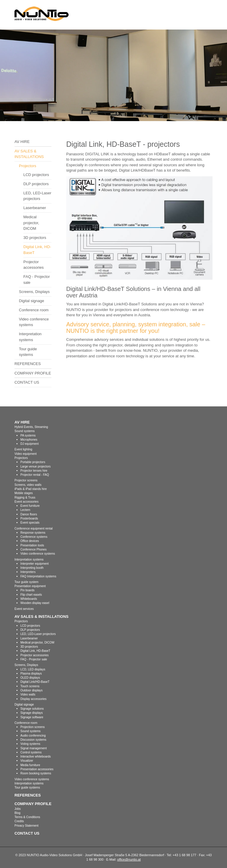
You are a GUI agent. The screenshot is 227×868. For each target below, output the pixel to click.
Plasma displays (31, 674)
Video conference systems (34, 322)
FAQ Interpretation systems (38, 576)
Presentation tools (32, 545)
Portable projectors (33, 462)
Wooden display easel (35, 603)
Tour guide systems (28, 352)
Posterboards (29, 518)
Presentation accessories (37, 769)
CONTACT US (27, 382)
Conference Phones (33, 549)
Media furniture (30, 765)
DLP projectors (36, 184)
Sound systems (30, 731)
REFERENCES (28, 364)
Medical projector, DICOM (31, 223)
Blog (17, 813)
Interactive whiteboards (36, 757)
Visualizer (27, 761)
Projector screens (26, 480)
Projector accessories (34, 265)
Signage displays (32, 713)
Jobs (18, 809)
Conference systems (34, 537)
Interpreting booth (32, 568)
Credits (19, 821)
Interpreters (28, 572)
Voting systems (30, 744)
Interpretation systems (30, 337)
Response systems (33, 533)
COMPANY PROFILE (33, 373)
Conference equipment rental (34, 529)
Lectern (25, 510)
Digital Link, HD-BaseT (37, 250)
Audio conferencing (33, 736)
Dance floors (29, 514)
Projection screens (33, 727)
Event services (24, 609)
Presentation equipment (30, 586)
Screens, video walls (28, 485)
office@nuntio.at (129, 859)
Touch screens (30, 686)
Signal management (34, 748)
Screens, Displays (34, 292)
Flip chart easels (31, 595)
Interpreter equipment (35, 564)
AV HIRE (22, 142)
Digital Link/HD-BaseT (35, 682)
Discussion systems (33, 740)
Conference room (34, 310)
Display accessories (33, 699)
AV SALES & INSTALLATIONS (29, 154)
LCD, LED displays (33, 669)
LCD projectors (36, 175)
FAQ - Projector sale (37, 280)
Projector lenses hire (34, 471)
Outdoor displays (31, 690)
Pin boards (27, 590)
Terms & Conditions (27, 817)
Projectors (28, 166)
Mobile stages (24, 493)
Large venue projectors (35, 466)
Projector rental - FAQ (35, 475)
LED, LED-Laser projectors (37, 196)
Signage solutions (32, 709)
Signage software (32, 717)
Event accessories (26, 502)
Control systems (31, 752)
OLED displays (30, 678)
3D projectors (35, 238)
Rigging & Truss (25, 497)
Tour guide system (26, 582)
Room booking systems (36, 773)
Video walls (28, 694)
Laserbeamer (35, 208)
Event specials (30, 523)
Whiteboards (29, 599)
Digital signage (31, 301)
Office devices (30, 541)
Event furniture (30, 506)
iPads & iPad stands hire (31, 489)
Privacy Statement (26, 826)
